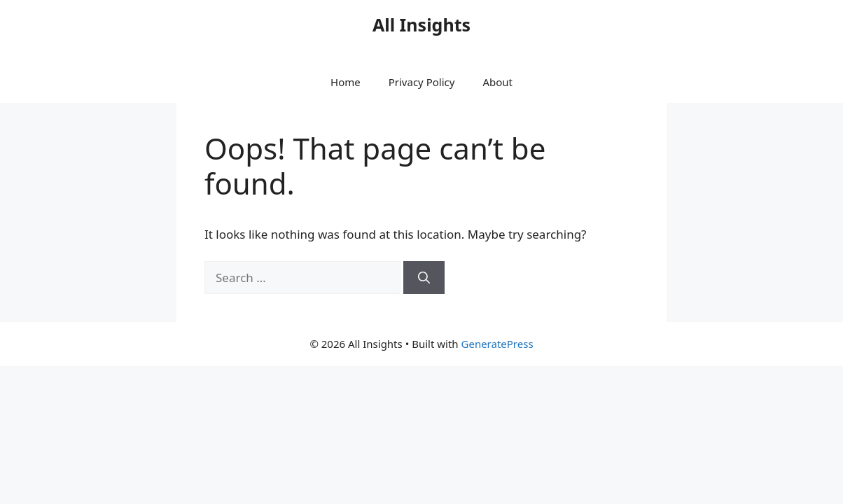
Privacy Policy (422, 82)
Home (346, 82)
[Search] (424, 278)
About (497, 82)
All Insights (421, 24)
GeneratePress (497, 344)
